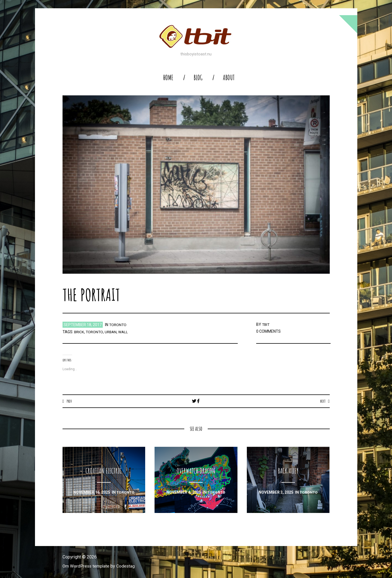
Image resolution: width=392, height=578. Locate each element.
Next (322, 401)
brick (79, 332)
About (229, 78)
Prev (69, 401)
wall (125, 332)
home (168, 78)
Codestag (127, 566)
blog (198, 78)
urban (112, 332)
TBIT (266, 324)
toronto (118, 325)
